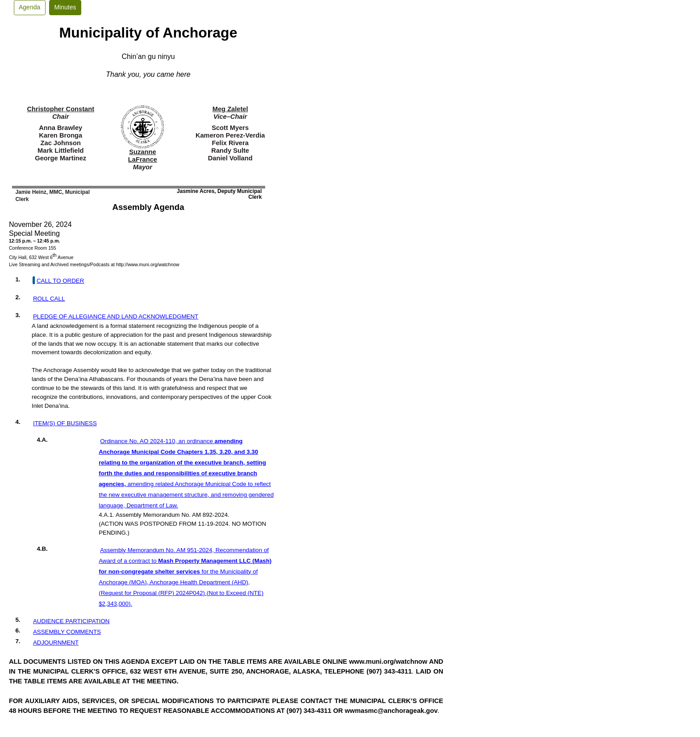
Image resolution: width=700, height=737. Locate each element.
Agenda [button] (29, 7)
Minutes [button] (65, 7)
